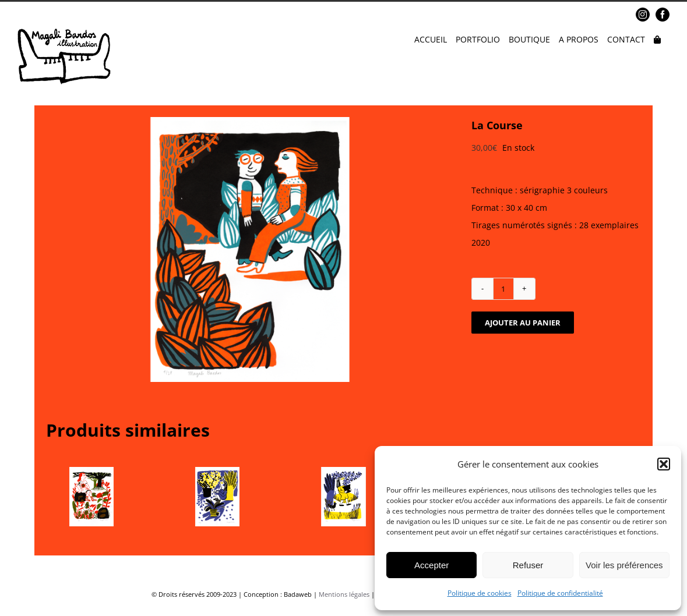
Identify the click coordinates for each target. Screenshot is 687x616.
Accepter (431, 565)
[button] (664, 464)
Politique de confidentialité (560, 593)
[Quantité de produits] (503, 289)
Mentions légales (344, 594)
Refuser (528, 565)
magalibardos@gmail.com (106, 15)
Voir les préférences (624, 565)
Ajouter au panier (523, 323)
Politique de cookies (480, 593)
